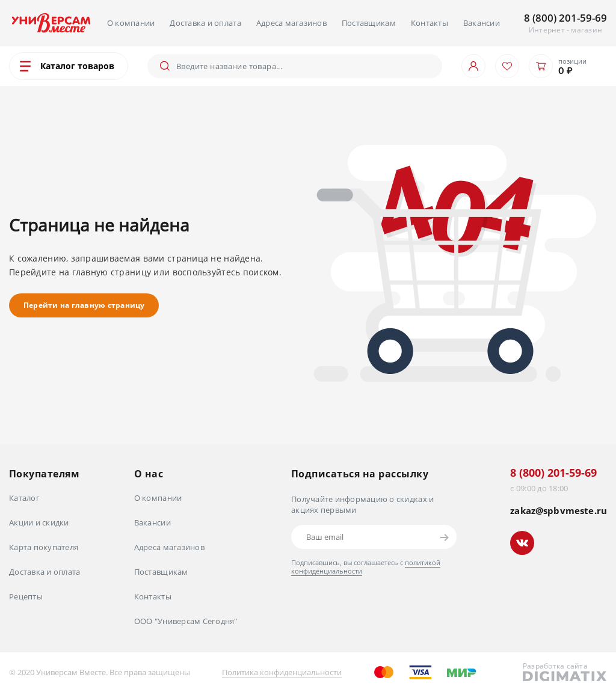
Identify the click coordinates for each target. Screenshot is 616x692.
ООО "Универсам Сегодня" (186, 621)
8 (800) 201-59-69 (565, 18)
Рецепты (26, 596)
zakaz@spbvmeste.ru (559, 511)
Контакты (430, 23)
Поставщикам (369, 23)
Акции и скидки (39, 522)
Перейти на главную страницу (84, 305)
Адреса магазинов (291, 23)
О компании (131, 23)
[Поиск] (304, 66)
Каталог (24, 498)
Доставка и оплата (205, 23)
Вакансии (482, 23)
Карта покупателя (44, 547)
